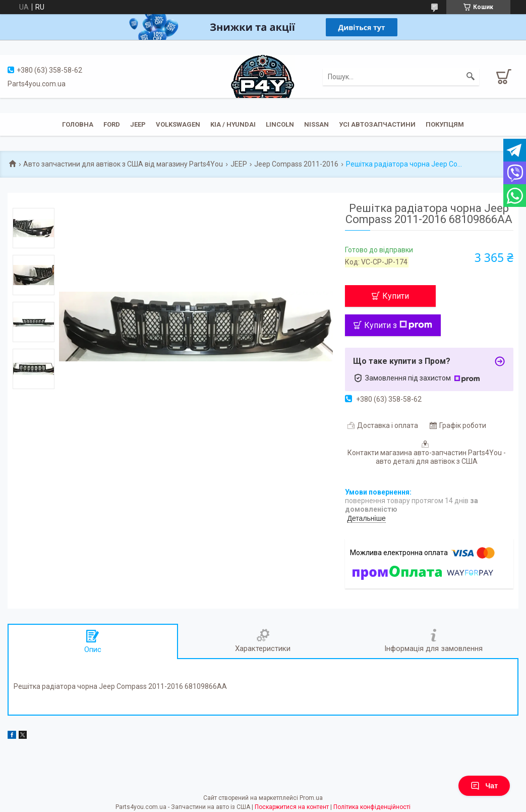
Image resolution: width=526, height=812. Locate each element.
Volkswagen (178, 124)
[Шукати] (471, 77)
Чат (484, 786)
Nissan (316, 124)
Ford (112, 124)
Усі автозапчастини (377, 124)
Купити (396, 296)
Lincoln (280, 124)
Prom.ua (311, 798)
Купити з (398, 325)
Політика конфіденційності (372, 807)
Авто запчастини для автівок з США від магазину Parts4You (123, 164)
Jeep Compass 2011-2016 (296, 164)
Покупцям (445, 124)
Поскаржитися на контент (292, 807)
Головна (78, 124)
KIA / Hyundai (233, 124)
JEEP (138, 124)
